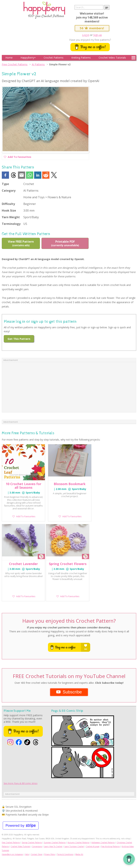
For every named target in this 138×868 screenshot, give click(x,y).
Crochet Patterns (54, 58)
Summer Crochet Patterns (55, 842)
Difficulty (8, 204)
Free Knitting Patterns (110, 846)
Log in (86, 35)
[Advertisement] (69, 387)
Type (5, 184)
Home (9, 58)
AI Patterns (38, 64)
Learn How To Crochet (53, 846)
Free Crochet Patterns (15, 64)
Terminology (11, 224)
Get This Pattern (19, 339)
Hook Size (9, 210)
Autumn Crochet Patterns (78, 842)
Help (27, 854)
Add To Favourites (18, 157)
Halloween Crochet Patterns (103, 842)
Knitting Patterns (81, 58)
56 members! (92, 28)
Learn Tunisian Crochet (74, 846)
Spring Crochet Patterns (32, 842)
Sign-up (98, 35)
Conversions (37, 846)
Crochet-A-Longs (93, 846)
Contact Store (37, 854)
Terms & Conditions (65, 854)
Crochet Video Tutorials (112, 58)
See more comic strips (20, 783)
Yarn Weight (11, 217)
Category (9, 191)
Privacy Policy (50, 854)
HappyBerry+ (28, 58)
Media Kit (79, 854)
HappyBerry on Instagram (12, 854)
